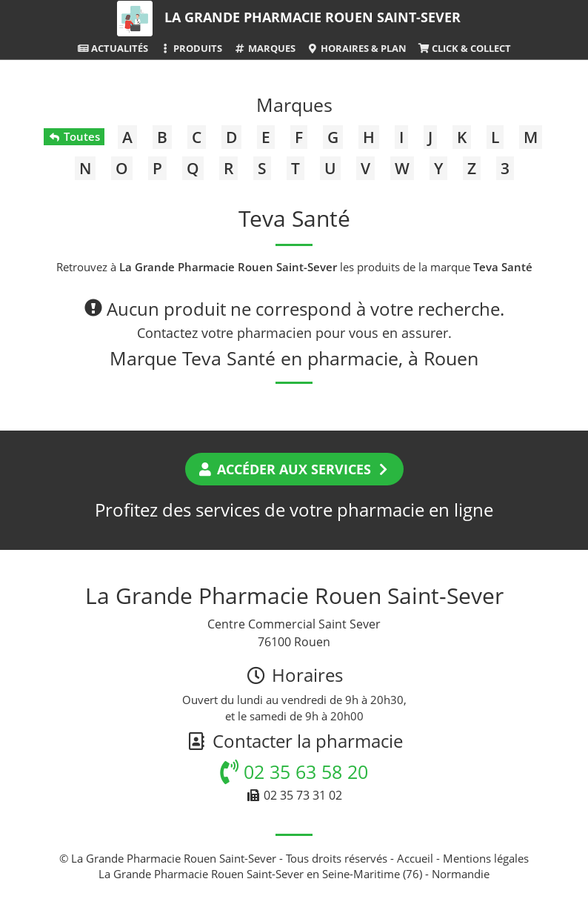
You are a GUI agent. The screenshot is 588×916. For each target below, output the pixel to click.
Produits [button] (191, 48)
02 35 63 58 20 (294, 771)
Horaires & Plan (357, 48)
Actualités (113, 48)
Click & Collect (464, 48)
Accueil (415, 858)
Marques (264, 48)
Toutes (74, 136)
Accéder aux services (294, 469)
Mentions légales (486, 858)
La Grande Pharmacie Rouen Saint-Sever (313, 17)
